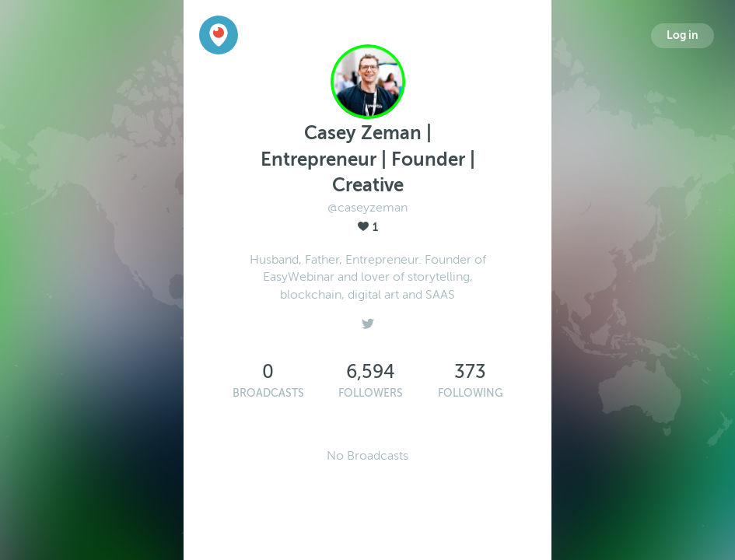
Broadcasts (268, 393)
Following (471, 393)
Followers (371, 393)
